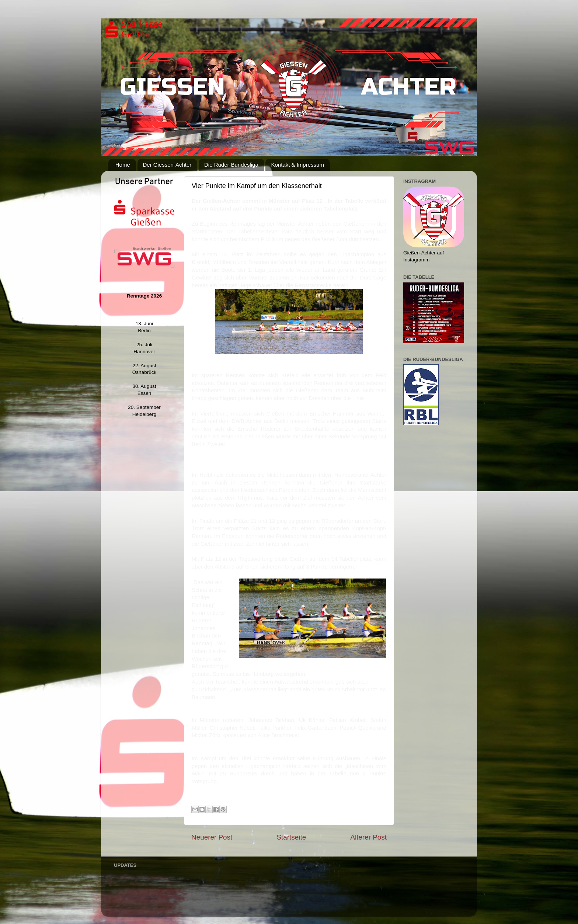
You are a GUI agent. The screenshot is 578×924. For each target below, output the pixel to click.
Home (123, 165)
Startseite (291, 837)
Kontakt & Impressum (297, 165)
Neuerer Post (212, 837)
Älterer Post (368, 837)
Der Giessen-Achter (167, 165)
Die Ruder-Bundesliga (231, 165)
